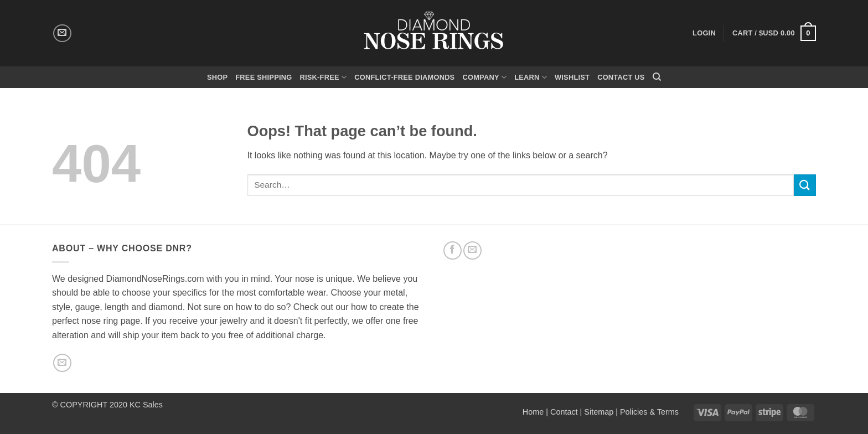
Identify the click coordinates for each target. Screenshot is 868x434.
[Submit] (805, 185)
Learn (531, 77)
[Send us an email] (62, 33)
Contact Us (621, 77)
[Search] (657, 77)
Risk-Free (323, 77)
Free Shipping (263, 77)
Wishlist (572, 77)
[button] (774, 33)
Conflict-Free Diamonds (404, 77)
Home (533, 412)
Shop (217, 77)
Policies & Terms (649, 412)
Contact (564, 412)
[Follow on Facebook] (453, 250)
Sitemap (599, 412)
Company (484, 77)
